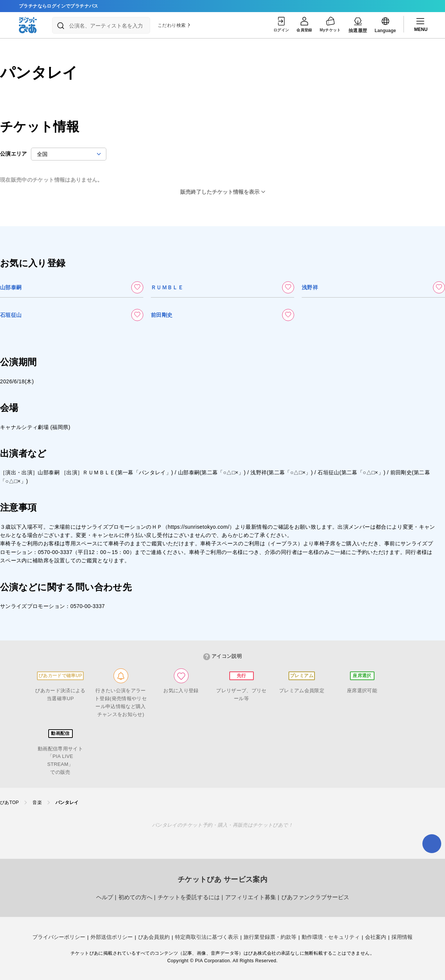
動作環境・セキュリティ (331, 937)
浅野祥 (310, 287)
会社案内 (376, 937)
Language (385, 25)
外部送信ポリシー (112, 937)
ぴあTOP (9, 803)
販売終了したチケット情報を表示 (220, 192)
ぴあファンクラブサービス (315, 897)
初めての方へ (135, 897)
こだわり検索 (174, 25)
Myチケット (328, 25)
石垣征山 (11, 315)
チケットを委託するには (189, 897)
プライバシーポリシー (59, 937)
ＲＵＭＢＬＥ (167, 287)
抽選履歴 (358, 25)
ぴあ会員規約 (154, 937)
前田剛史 (162, 315)
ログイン (272, 25)
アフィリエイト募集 (251, 897)
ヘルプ (105, 897)
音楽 (37, 803)
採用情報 (402, 937)
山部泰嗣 (11, 287)
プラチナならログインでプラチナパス (59, 6)
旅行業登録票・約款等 (270, 937)
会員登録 (299, 25)
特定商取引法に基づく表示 (207, 937)
